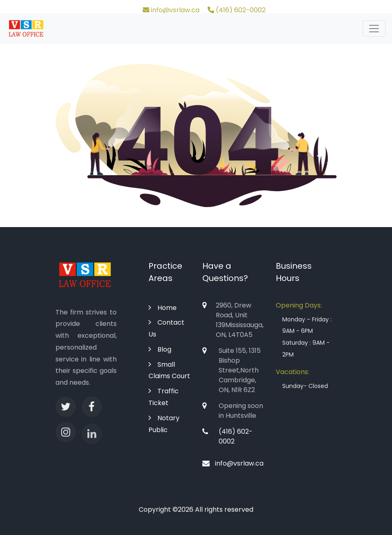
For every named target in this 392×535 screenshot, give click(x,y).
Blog (160, 349)
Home (163, 308)
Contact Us (166, 328)
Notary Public (164, 424)
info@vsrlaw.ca (171, 10)
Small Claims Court (169, 370)
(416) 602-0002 (237, 10)
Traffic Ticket (164, 397)
